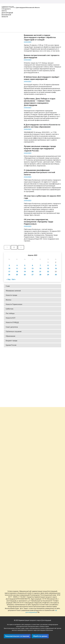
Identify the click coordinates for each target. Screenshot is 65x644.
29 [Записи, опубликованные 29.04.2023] (48, 275)
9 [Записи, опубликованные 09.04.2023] (56, 265)
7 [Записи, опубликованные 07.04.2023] (40, 265)
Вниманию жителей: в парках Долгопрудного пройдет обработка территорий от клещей (40, 37)
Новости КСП (11, 318)
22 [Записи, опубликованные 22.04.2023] (48, 272)
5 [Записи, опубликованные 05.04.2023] (25, 265)
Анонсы (9, 300)
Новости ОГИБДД (12, 322)
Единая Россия (11, 345)
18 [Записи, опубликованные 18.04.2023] (17, 272)
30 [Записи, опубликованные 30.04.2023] (56, 275)
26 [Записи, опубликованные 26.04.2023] (25, 275)
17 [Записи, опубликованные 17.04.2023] (9, 272)
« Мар (8, 279)
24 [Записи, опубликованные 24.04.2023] (9, 275)
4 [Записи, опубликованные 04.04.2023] (17, 265)
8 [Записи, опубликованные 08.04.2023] (48, 265)
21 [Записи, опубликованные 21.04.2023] (40, 272)
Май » (14, 279)
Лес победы (10, 313)
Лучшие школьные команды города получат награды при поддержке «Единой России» (40, 149)
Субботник (10, 309)
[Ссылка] (32, 377)
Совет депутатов (12, 327)
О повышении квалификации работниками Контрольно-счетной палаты (39, 172)
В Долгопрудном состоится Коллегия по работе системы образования (42, 126)
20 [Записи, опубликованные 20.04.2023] (32, 272)
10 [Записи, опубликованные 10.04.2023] (9, 269)
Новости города (11, 295)
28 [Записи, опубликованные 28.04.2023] (40, 275)
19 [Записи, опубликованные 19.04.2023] (25, 272)
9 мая (8, 286)
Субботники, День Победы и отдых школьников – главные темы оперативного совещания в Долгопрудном (40, 102)
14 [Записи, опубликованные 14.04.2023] (40, 269)
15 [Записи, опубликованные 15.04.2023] (48, 269)
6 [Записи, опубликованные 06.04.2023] (32, 265)
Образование (10, 336)
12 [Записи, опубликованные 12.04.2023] (25, 269)
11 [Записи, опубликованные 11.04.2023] (17, 269)
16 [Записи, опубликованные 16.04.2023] (56, 269)
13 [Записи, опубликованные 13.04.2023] (32, 269)
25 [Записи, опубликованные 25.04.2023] (17, 275)
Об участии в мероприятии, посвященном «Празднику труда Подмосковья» (38, 222)
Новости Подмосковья (14, 304)
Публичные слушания (14, 332)
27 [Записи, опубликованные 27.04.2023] (32, 275)
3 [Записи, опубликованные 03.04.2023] (9, 265)
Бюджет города (11, 341)
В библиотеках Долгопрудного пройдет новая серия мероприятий (42, 78)
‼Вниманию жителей (13, 291)
